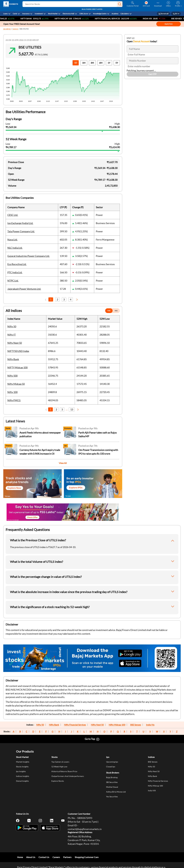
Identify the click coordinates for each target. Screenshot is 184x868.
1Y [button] (109, 63)
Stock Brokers (113, 773)
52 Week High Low (59, 767)
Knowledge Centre (100, 14)
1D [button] (76, 63)
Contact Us (44, 857)
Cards (15, 14)
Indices (151, 757)
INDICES (15, 29)
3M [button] (92, 63)
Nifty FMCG (14, 400)
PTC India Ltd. (15, 272)
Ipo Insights (21, 771)
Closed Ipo (111, 767)
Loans (5, 14)
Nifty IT (12, 335)
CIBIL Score (84, 14)
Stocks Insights (22, 767)
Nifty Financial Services (112, 19)
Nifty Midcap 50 (16, 384)
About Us (31, 857)
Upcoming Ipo (112, 762)
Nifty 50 (12, 326)
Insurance (26, 14)
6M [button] (101, 63)
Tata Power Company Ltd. (21, 231)
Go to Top (90, 739)
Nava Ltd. (12, 240)
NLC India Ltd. (15, 248)
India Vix (150, 725)
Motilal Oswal (112, 787)
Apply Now (169, 24)
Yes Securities (112, 797)
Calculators (125, 14)
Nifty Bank (31, 19)
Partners (67, 857)
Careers (56, 857)
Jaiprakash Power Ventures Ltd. (24, 289)
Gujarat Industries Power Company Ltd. (29, 256)
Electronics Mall (68, 14)
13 (72, 409)
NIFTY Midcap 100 (68, 19)
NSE (109, 311)
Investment (39, 14)
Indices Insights (23, 776)
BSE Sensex (136, 725)
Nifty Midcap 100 (117, 725)
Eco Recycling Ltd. (17, 264)
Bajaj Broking (112, 777)
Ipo (108, 757)
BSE (116, 311)
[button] (120, 4)
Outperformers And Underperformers (68, 776)
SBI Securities (112, 782)
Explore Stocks (58, 781)
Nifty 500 (12, 376)
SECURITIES (7, 29)
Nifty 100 (12, 392)
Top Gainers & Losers (60, 762)
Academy (115, 14)
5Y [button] (117, 63)
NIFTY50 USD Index (18, 351)
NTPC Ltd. (13, 281)
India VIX (152, 19)
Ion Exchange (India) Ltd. (20, 223)
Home (20, 857)
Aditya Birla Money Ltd (116, 792)
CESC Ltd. (13, 215)
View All (63, 463)
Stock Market (53, 14)
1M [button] (84, 63)
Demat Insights (22, 781)
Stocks (55, 757)
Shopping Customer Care (87, 857)
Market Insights (23, 762)
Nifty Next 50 (15, 343)
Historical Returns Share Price (64, 771)
